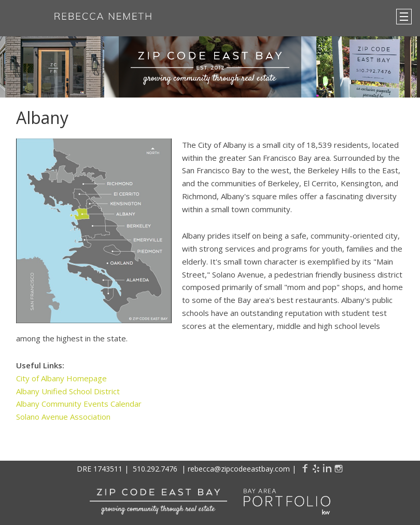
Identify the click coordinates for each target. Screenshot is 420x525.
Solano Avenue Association (63, 417)
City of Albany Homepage (61, 378)
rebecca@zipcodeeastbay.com (239, 469)
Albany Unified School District (68, 391)
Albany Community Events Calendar (79, 404)
